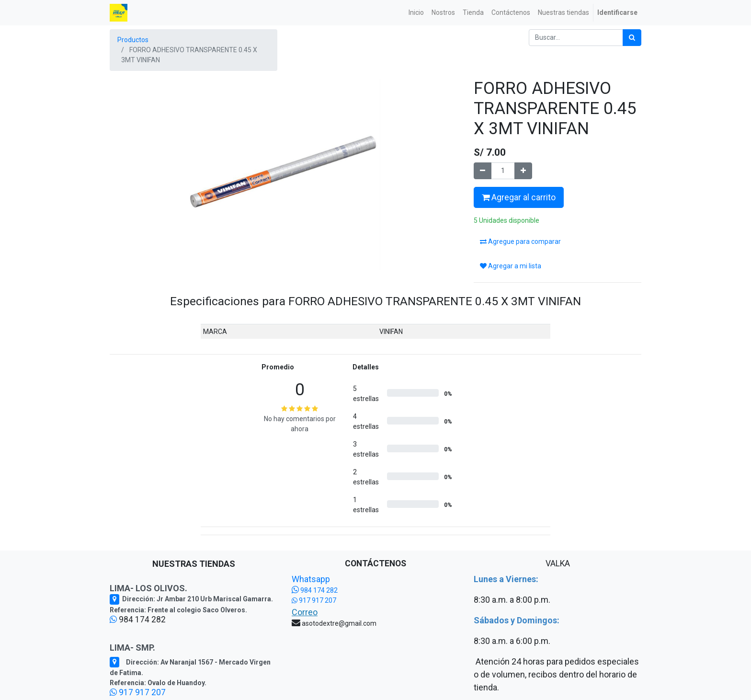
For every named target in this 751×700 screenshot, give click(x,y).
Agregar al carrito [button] (519, 197)
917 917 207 (138, 692)
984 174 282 (315, 590)
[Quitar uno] (483, 171)
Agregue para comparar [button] (520, 241)
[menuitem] (416, 13)
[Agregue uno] (523, 171)
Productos (133, 40)
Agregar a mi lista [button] (511, 266)
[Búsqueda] (632, 38)
